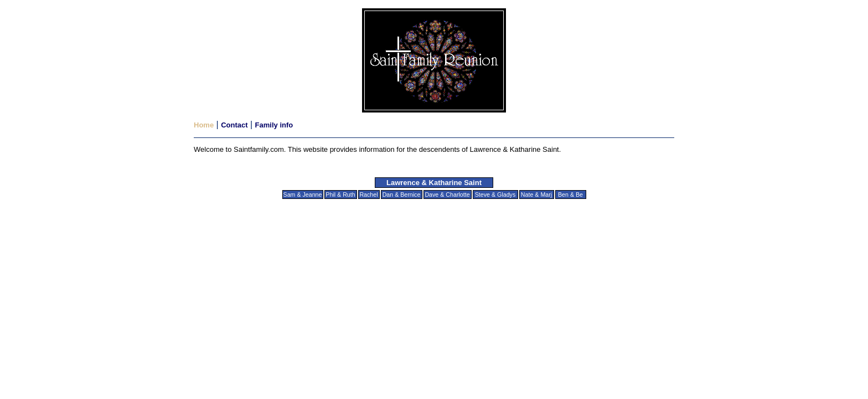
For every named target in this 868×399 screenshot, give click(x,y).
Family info (274, 125)
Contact (234, 125)
